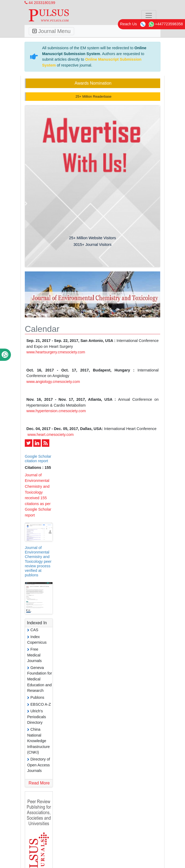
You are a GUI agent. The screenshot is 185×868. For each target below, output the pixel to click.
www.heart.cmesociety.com (51, 435)
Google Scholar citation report (38, 459)
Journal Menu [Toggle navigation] (51, 31)
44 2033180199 (40, 3)
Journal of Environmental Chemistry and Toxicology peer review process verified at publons (38, 561)
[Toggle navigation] (149, 15)
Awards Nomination (93, 83)
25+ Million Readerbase (93, 96)
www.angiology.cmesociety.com (53, 382)
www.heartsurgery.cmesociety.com (56, 352)
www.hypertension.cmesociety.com (56, 411)
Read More (39, 783)
